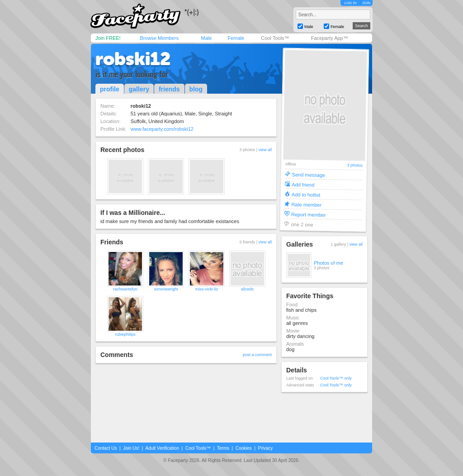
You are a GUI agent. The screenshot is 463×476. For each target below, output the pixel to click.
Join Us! (131, 448)
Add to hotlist (306, 194)
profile (110, 89)
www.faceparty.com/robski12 (162, 129)
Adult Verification (162, 448)
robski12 (133, 59)
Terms (223, 448)
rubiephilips (125, 334)
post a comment (257, 355)
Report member (309, 214)
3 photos (355, 165)
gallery (139, 89)
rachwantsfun (125, 289)
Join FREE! (108, 38)
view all (265, 150)
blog (196, 89)
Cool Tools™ (275, 38)
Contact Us (106, 448)
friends (169, 89)
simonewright (166, 289)
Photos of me (328, 263)
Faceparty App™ (330, 38)
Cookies (244, 448)
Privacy (266, 448)
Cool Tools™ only (336, 378)
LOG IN (350, 3)
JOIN (366, 3)
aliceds (247, 289)
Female (236, 38)
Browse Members (159, 38)
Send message (309, 174)
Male (206, 38)
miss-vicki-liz (207, 289)
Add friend (303, 184)
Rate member (306, 204)
